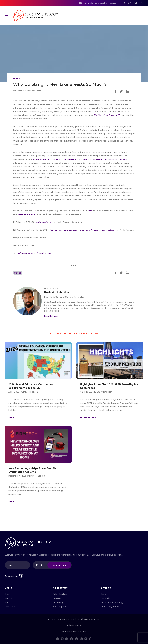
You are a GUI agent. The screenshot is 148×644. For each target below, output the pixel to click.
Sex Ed (17, 79)
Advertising (58, 602)
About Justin (10, 607)
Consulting (58, 598)
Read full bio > (51, 316)
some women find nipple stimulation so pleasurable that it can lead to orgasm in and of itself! (80, 159)
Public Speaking (60, 594)
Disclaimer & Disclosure (74, 631)
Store (103, 594)
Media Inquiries (60, 607)
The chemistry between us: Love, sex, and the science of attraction (81, 230)
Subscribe (59, 565)
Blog (7, 594)
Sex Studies (106, 598)
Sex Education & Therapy (112, 602)
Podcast (9, 598)
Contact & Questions (110, 607)
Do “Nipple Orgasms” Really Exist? (34, 253)
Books (8, 602)
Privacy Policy (74, 625)
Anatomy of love (43, 222)
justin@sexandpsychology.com (98, 3)
